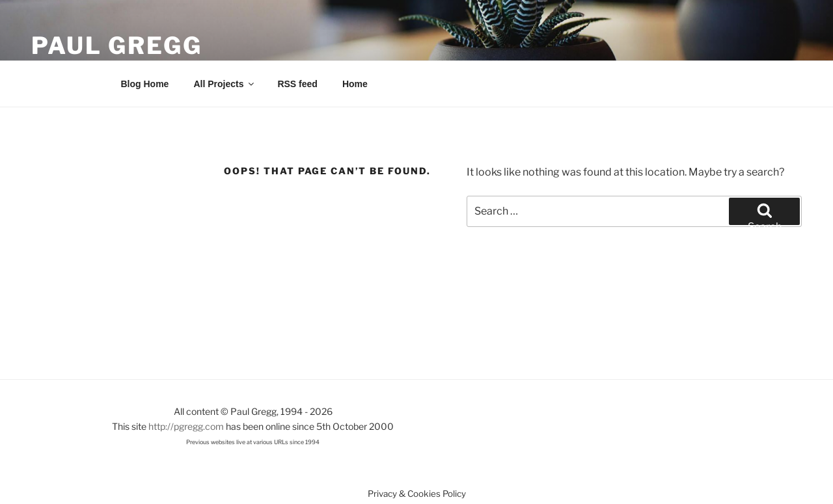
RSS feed (297, 84)
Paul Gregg (117, 46)
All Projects (225, 84)
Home (355, 84)
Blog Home (145, 84)
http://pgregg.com (186, 426)
